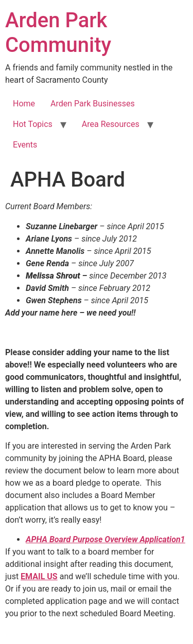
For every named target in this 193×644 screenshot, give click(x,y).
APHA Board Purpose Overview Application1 (106, 539)
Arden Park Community (58, 33)
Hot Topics (33, 124)
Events (25, 145)
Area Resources (111, 124)
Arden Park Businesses (93, 104)
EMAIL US (39, 576)
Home (24, 104)
